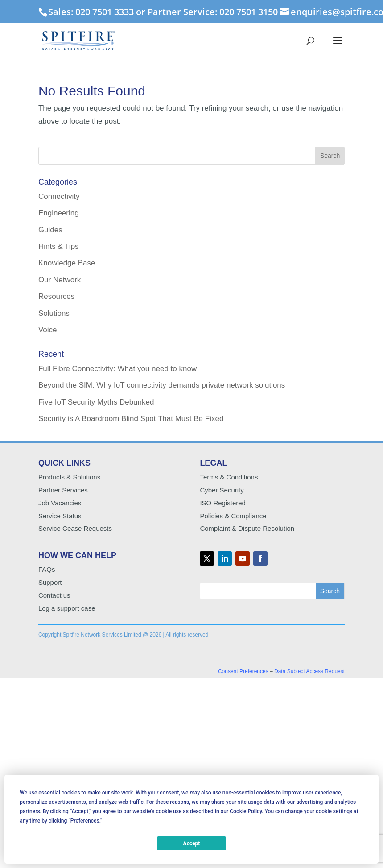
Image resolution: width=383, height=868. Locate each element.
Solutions (54, 313)
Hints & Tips (59, 246)
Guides (50, 230)
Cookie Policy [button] (246, 811)
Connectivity (59, 196)
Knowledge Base (67, 263)
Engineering (59, 213)
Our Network (60, 280)
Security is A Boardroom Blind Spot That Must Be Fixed (131, 419)
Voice (48, 330)
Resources (56, 296)
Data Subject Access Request (309, 671)
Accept (192, 843)
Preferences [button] (85, 821)
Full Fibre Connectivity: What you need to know (117, 369)
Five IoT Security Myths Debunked (96, 402)
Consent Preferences (243, 671)
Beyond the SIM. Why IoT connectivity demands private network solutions (162, 385)
